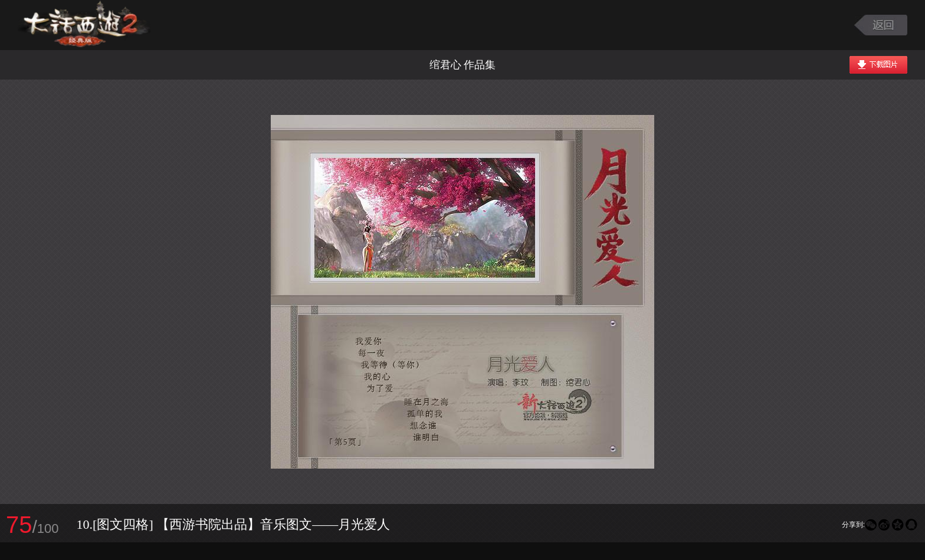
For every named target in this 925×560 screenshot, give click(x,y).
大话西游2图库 (84, 25)
